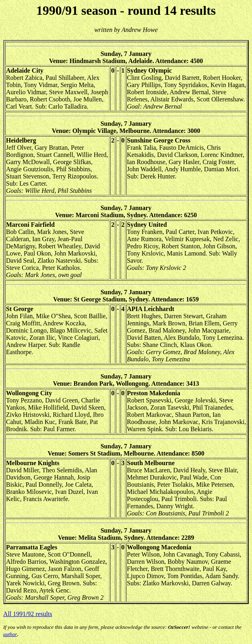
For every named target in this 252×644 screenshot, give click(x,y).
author (10, 634)
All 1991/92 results (28, 614)
